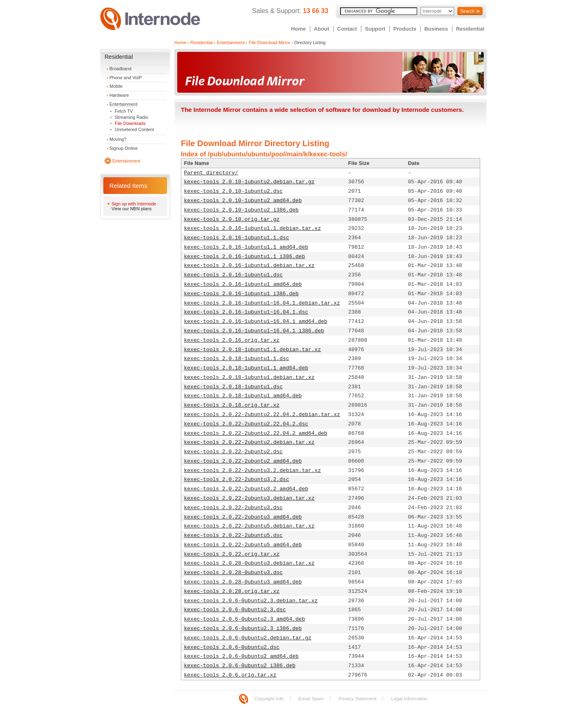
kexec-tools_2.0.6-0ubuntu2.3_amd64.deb (245, 619)
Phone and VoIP (126, 78)
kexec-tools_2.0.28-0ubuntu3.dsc (234, 573)
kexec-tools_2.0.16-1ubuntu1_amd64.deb (243, 284)
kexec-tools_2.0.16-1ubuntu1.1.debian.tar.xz (253, 228)
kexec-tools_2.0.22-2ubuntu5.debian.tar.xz (249, 526)
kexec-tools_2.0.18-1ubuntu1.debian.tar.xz (249, 377)
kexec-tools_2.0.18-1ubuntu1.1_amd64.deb (246, 368)
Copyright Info (269, 699)
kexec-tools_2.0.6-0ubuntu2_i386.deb (240, 666)
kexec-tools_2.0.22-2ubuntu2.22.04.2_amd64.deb (256, 433)
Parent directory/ (211, 173)
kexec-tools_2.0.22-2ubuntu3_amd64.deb (243, 517)
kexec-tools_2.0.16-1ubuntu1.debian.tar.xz (249, 266)
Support (375, 29)
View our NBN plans (131, 209)
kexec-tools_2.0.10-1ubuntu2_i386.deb (242, 210)
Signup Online (124, 148)
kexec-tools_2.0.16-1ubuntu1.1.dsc (237, 238)
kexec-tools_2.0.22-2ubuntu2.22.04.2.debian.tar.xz (262, 415)
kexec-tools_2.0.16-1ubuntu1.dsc (234, 275)
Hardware (119, 95)
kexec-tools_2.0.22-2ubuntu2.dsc (234, 452)
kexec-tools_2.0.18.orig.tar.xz (232, 405)
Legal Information (409, 699)
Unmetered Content (134, 129)
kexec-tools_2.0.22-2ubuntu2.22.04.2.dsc (246, 424)
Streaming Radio (131, 117)
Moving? (118, 139)
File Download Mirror (269, 42)
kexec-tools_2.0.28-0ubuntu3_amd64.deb (243, 582)
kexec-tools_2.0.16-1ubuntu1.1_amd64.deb (246, 247)
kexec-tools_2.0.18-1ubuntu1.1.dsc (237, 359)
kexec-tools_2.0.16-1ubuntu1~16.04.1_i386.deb (254, 331)
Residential (470, 29)
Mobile (116, 86)
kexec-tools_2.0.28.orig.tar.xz (232, 591)
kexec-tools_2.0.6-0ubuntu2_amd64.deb (242, 656)
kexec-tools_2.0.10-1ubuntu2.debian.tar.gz (249, 182)
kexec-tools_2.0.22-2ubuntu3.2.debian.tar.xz (253, 471)
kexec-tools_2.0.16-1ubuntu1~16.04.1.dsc (246, 312)
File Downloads (130, 123)
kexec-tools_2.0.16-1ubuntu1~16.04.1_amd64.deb (256, 322)
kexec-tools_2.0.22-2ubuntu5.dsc (234, 535)
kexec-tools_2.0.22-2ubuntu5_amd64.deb (243, 545)
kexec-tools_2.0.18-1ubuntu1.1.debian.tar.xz (253, 350)
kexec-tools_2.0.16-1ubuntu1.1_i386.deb (245, 257)
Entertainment (123, 104)
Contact (347, 29)
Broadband (120, 69)
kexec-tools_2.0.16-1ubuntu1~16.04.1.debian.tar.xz (262, 303)
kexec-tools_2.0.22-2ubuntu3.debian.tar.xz (249, 498)
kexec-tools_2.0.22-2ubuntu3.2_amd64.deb (246, 489)
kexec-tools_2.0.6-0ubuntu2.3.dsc (235, 610)
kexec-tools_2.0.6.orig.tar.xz (230, 675)
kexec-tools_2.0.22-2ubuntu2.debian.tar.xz (249, 442)
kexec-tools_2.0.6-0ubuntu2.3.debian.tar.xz (251, 601)
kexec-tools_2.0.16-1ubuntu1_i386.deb (242, 294)
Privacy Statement (357, 699)
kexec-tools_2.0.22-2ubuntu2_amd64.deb (243, 461)
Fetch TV (124, 111)
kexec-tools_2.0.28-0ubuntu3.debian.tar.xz (249, 563)
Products (405, 29)
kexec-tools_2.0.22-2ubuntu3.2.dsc (237, 480)
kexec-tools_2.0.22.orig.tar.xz (232, 554)
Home (298, 29)
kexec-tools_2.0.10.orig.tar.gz (232, 219)
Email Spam (311, 699)
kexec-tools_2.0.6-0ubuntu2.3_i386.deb (243, 629)
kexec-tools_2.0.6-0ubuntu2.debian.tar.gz (248, 638)
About (322, 29)
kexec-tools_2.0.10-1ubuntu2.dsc (234, 191)
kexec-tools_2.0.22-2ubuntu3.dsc (234, 508)
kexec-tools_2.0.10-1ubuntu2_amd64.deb (243, 201)
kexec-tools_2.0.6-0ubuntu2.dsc (232, 647)
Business (436, 29)
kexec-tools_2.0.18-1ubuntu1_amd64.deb (243, 396)
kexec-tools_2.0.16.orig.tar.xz (232, 340)
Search (467, 11)
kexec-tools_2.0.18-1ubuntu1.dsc (234, 387)
